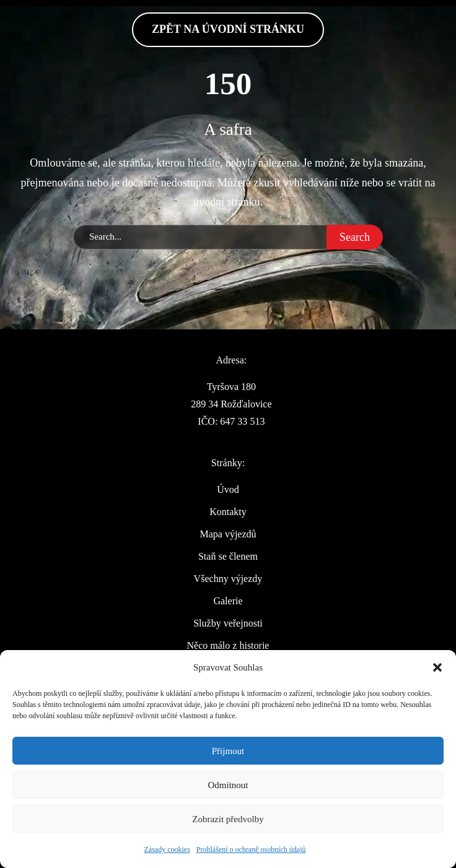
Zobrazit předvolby (228, 819)
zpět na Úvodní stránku (228, 29)
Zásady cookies (167, 849)
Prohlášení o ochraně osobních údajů (251, 849)
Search (355, 237)
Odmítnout (228, 785)
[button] (437, 667)
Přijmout (228, 751)
